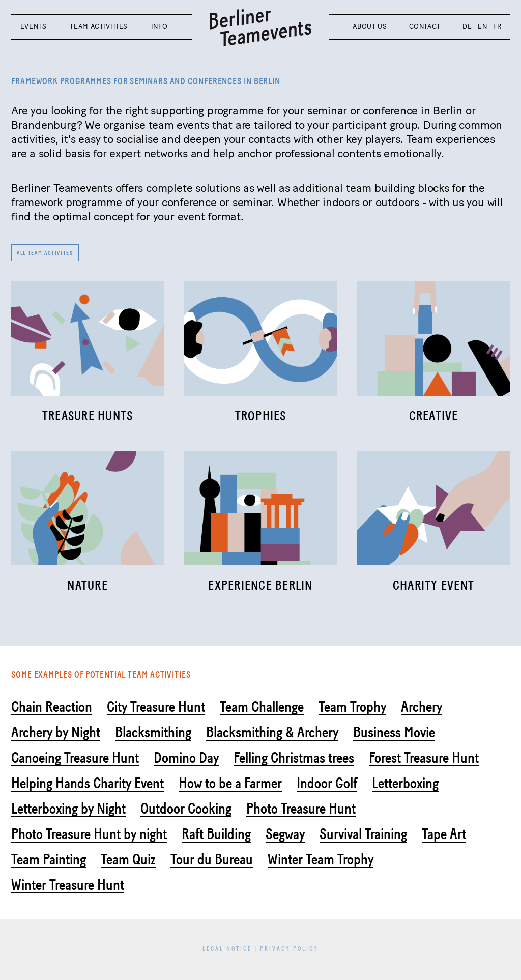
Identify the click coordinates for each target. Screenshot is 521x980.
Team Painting (49, 859)
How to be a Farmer (230, 783)
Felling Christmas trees (294, 758)
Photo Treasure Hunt (301, 809)
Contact (425, 27)
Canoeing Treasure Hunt (75, 758)
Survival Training (363, 834)
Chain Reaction (52, 707)
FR (497, 27)
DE (467, 27)
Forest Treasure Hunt (424, 758)
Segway (285, 834)
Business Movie (394, 732)
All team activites (45, 253)
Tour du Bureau (212, 859)
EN (482, 27)
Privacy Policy (289, 949)
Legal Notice (227, 949)
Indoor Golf (327, 783)
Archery (422, 707)
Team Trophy (352, 707)
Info (160, 27)
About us (370, 27)
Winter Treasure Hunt (68, 885)
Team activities (99, 27)
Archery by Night (56, 732)
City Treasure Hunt (156, 707)
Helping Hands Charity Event (88, 783)
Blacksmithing (153, 732)
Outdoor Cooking (186, 809)
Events (34, 27)
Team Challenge (262, 707)
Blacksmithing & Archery (272, 732)
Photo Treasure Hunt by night (89, 834)
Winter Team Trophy (321, 859)
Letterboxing (405, 783)
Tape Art (444, 834)
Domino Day (186, 758)
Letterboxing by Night (68, 809)
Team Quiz (128, 859)
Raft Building (216, 834)
